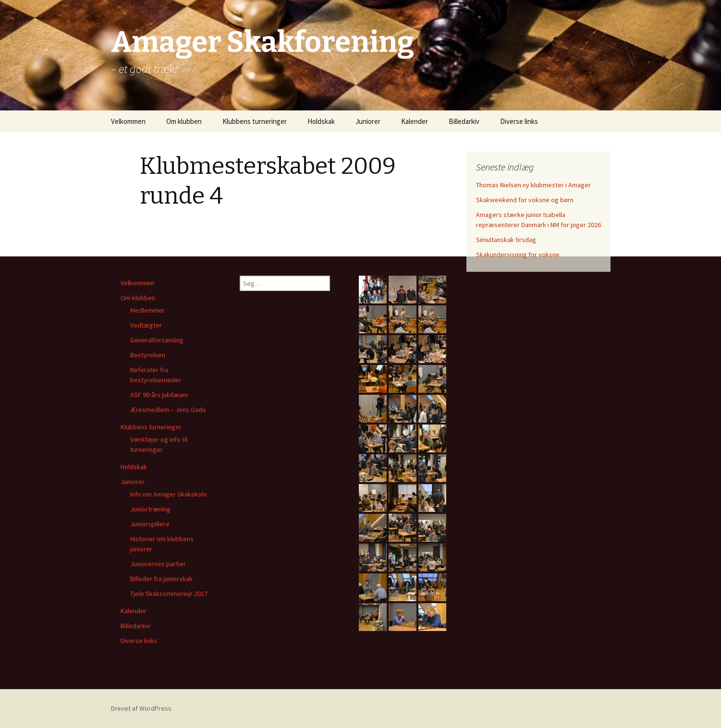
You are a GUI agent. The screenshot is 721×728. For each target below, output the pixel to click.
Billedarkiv (464, 121)
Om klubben (184, 121)
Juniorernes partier (158, 564)
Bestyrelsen (148, 355)
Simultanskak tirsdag (506, 240)
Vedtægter (146, 325)
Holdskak (321, 121)
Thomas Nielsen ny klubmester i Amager (533, 185)
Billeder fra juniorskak (161, 579)
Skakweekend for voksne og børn (525, 200)
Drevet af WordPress (141, 708)
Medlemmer (147, 310)
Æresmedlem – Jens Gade (168, 410)
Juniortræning (150, 509)
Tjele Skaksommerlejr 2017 (169, 594)
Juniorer (368, 121)
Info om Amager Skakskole (169, 494)
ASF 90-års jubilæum (159, 395)
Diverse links (519, 121)
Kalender (415, 121)
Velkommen (128, 121)
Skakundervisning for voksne (518, 255)
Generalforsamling (157, 340)
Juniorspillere (150, 524)
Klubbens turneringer (255, 121)
